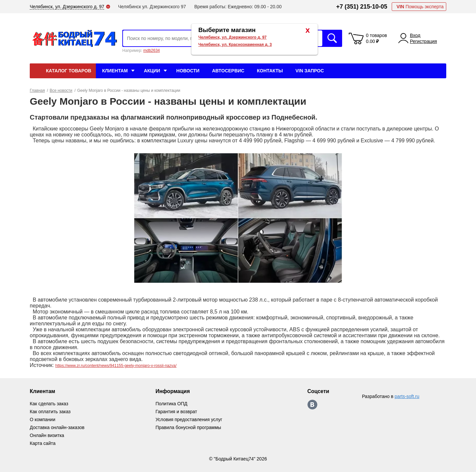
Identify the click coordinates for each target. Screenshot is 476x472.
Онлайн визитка (47, 435)
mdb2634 (151, 51)
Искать (332, 38)
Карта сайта (43, 443)
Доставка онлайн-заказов (57, 427)
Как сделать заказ (49, 404)
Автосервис (228, 71)
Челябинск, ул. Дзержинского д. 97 (233, 37)
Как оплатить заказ (50, 412)
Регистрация (423, 41)
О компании (42, 419)
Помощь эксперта (420, 7)
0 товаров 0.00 (377, 38)
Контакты (270, 71)
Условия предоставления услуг (189, 419)
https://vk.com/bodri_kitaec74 (312, 405)
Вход (415, 35)
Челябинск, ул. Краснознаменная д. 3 (235, 45)
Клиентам (115, 71)
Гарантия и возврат (176, 412)
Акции (152, 71)
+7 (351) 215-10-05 (362, 7)
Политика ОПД (171, 404)
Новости (188, 71)
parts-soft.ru (407, 396)
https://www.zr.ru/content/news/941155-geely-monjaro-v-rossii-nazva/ (116, 366)
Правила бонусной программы (188, 427)
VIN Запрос (310, 71)
